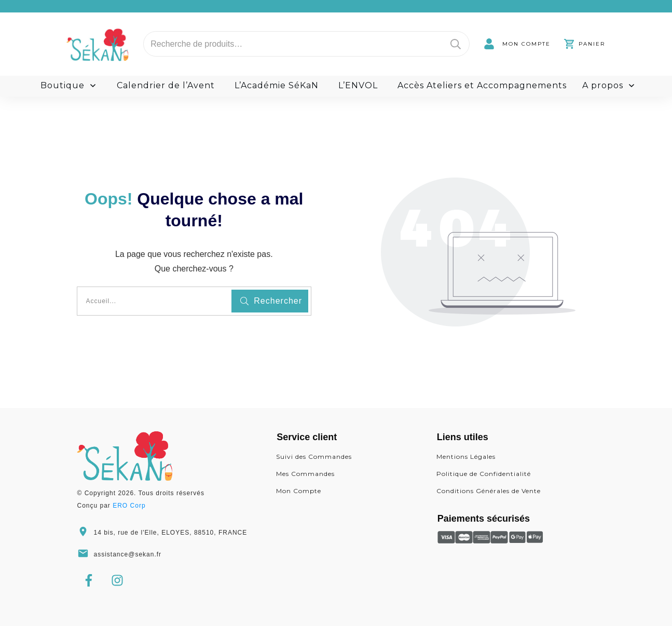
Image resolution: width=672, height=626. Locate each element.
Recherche (456, 44)
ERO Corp (129, 506)
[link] (517, 44)
